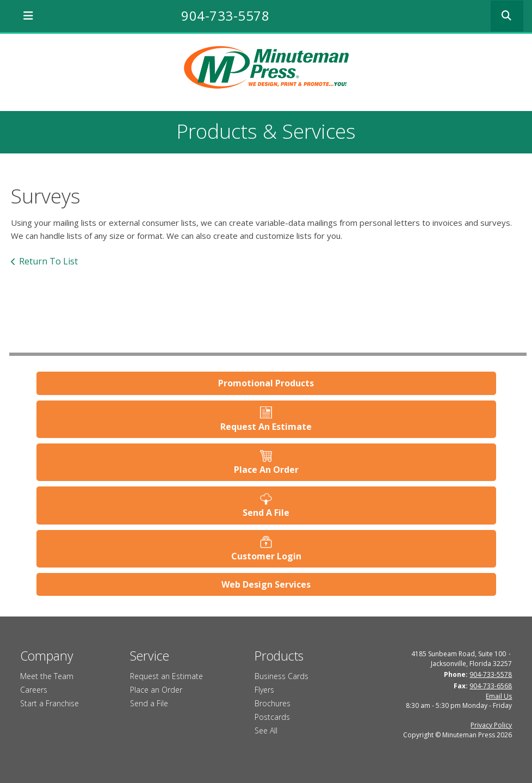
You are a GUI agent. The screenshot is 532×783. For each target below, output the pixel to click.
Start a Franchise (50, 703)
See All (266, 730)
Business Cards (282, 676)
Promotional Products (266, 383)
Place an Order (156, 690)
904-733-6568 (491, 686)
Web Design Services (266, 584)
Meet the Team (47, 676)
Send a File (149, 703)
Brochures (273, 703)
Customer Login (266, 556)
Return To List (48, 261)
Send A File (266, 513)
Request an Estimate (166, 676)
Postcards (272, 717)
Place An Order (266, 470)
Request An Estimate (266, 427)
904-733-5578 (225, 16)
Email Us (499, 696)
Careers (34, 690)
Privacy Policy (491, 725)
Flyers (264, 690)
